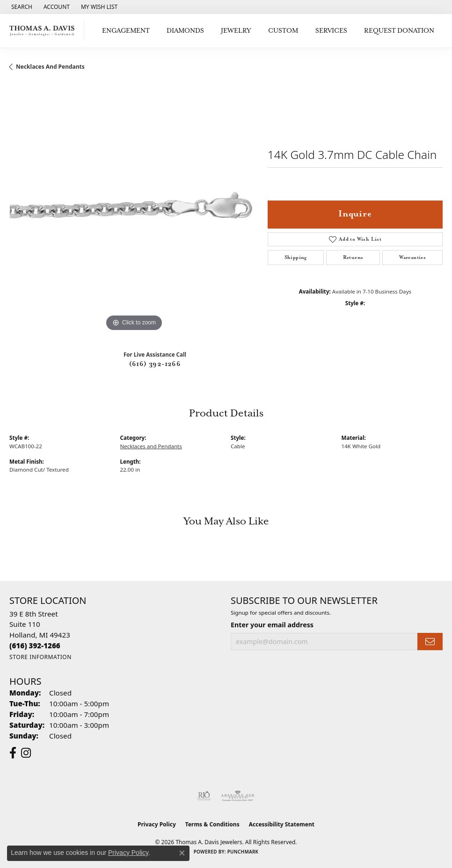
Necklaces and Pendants (50, 67)
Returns (353, 258)
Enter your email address (272, 625)
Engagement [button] (126, 31)
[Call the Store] (35, 646)
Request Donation (399, 31)
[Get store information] (40, 657)
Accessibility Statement (282, 824)
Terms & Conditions (212, 824)
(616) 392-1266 (155, 364)
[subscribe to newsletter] (430, 642)
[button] (21, 7)
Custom (283, 31)
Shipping (296, 258)
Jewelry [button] (236, 31)
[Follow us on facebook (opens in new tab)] (13, 753)
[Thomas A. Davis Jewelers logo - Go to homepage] (44, 31)
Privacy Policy (157, 824)
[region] (134, 209)
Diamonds (185, 31)
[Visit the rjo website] (204, 796)
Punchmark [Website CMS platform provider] (243, 852)
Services (331, 31)
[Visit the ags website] (238, 796)
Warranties (412, 258)
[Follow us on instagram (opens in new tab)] (26, 753)
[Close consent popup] (182, 853)
